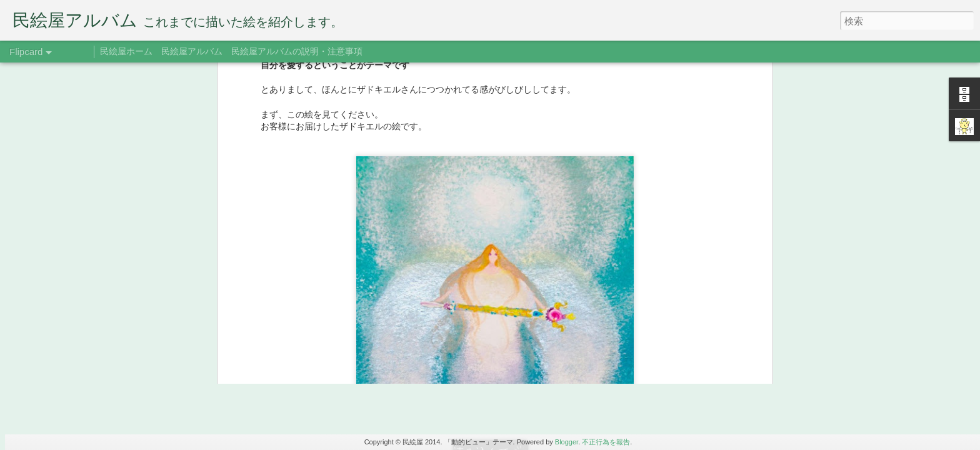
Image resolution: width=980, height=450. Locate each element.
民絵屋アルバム (192, 51)
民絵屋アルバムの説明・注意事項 (297, 51)
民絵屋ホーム (126, 51)
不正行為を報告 (606, 442)
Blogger (567, 442)
